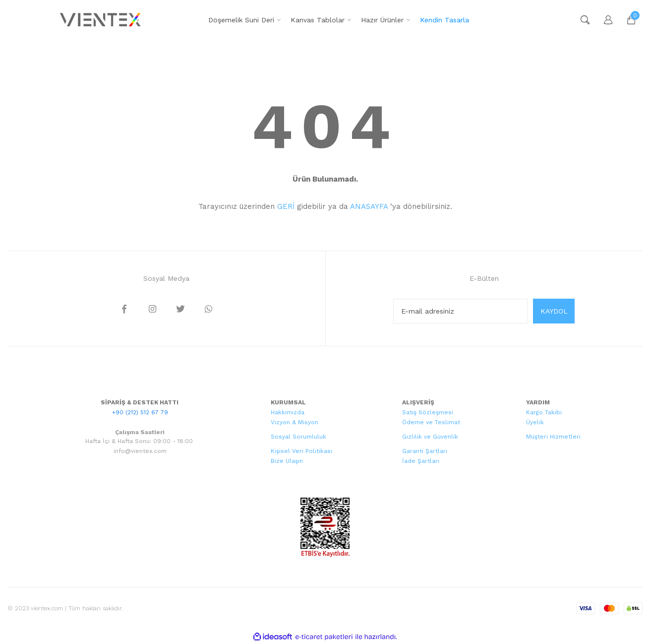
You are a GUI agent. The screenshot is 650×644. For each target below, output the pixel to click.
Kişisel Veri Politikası (301, 451)
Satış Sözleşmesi (428, 412)
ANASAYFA (369, 206)
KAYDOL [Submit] (554, 311)
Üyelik (535, 422)
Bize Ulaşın (287, 461)
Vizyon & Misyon (295, 422)
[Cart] (626, 20)
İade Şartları (421, 461)
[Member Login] (603, 20)
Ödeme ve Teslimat (431, 422)
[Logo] (102, 20)
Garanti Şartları (425, 451)
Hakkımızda (288, 412)
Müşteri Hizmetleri (553, 437)
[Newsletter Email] (460, 311)
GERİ (286, 206)
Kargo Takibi (544, 412)
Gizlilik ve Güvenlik (430, 437)
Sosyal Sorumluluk (298, 437)
